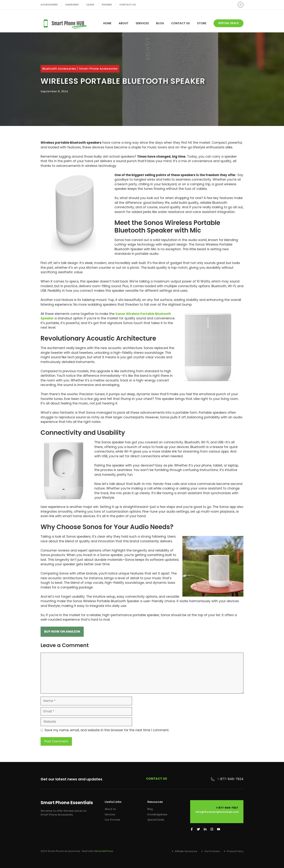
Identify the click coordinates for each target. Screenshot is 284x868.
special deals (228, 23)
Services (142, 23)
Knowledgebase (157, 814)
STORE (202, 23)
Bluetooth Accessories (59, 69)
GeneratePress (104, 851)
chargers (72, 5)
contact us (128, 5)
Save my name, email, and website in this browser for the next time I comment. (107, 730)
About (124, 23)
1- (219, 779)
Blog (160, 23)
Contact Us (180, 23)
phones (107, 5)
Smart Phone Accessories (98, 69)
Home (107, 23)
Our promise (112, 820)
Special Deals (156, 820)
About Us (110, 809)
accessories (49, 5)
